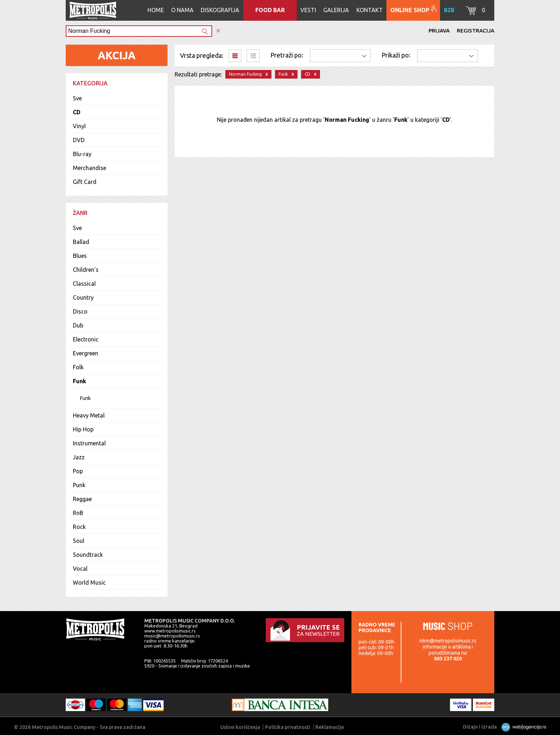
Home (156, 10)
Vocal (80, 569)
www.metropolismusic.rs (170, 631)
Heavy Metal (89, 415)
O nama (182, 10)
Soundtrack (88, 555)
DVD (79, 140)
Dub (78, 325)
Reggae (82, 499)
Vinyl (79, 126)
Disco (80, 311)
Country (83, 297)
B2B (449, 10)
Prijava (439, 31)
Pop (78, 471)
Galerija (336, 10)
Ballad (81, 242)
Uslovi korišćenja (240, 727)
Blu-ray (82, 154)
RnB (78, 513)
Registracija (476, 31)
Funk (79, 381)
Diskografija (220, 10)
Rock (79, 527)
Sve (77, 98)
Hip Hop (83, 429)
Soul (79, 541)
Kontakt (370, 10)
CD (77, 112)
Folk (78, 367)
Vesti (308, 10)
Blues (80, 256)
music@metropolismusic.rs (172, 636)
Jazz (79, 457)
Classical (84, 284)
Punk (79, 485)
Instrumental (89, 443)
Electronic (86, 339)
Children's (86, 270)
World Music (89, 582)
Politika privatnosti (288, 727)
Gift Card (85, 182)
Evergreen (86, 353)
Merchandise (89, 168)
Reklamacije (330, 727)
